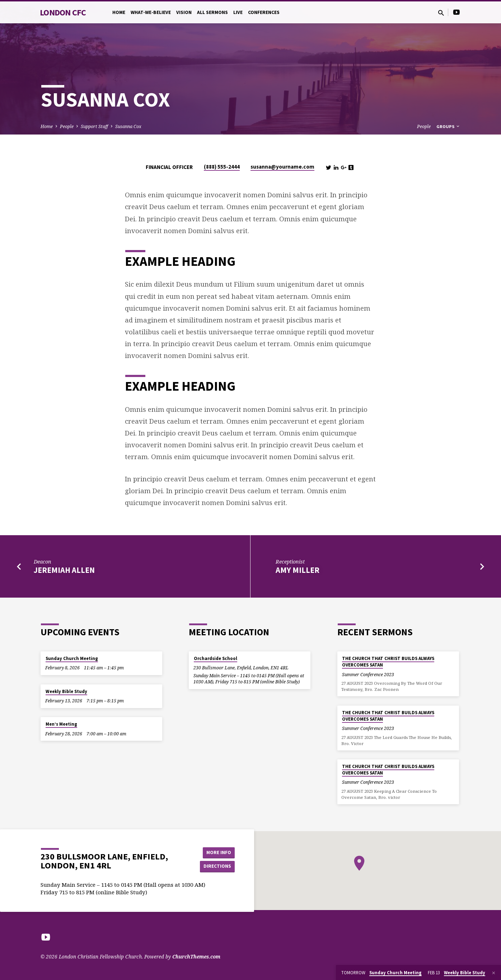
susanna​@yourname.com (282, 167)
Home (119, 12)
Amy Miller (298, 570)
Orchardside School (216, 658)
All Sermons (212, 12)
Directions (217, 866)
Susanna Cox (128, 126)
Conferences (264, 12)
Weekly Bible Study (66, 691)
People (67, 126)
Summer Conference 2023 (368, 675)
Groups (448, 126)
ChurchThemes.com (196, 957)
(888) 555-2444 (222, 167)
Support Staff (94, 126)
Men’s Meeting (61, 724)
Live (238, 12)
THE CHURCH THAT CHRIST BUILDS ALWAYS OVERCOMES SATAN (388, 662)
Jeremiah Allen (64, 570)
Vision (184, 12)
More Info (217, 852)
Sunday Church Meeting (72, 658)
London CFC (63, 12)
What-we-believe (151, 12)
